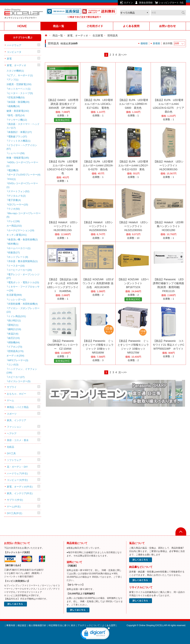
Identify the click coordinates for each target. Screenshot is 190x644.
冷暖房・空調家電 (19, 84)
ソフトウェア (14, 460)
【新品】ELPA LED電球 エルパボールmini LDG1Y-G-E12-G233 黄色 (133, 165)
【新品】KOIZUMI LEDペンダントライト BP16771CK (133, 283)
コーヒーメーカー (20, 270)
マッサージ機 (18, 120)
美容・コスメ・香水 (18, 440)
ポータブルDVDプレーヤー (24, 175)
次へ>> (122, 55)
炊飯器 (14, 252)
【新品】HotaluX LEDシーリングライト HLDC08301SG (168, 165)
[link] (95, 634)
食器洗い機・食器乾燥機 (23, 239)
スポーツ (12, 414)
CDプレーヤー (18, 205)
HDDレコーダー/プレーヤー (22, 164)
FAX (12, 179)
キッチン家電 (17, 235)
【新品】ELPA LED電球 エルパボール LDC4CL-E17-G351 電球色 (98, 104)
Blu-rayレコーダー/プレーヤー (24, 215)
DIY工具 (11, 453)
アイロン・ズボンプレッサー (23, 310)
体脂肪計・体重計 (20, 132)
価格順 (144, 43)
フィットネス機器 (19, 141)
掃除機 (14, 342)
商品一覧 (58, 35)
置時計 (13, 325)
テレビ (14, 221)
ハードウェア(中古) (17, 473)
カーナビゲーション (21, 230)
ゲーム (10, 400)
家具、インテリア (17, 420)
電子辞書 (14, 200)
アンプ (13, 80)
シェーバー (16, 153)
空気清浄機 (16, 97)
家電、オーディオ (17, 65)
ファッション (14, 427)
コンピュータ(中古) (17, 480)
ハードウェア (14, 45)
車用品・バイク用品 (18, 407)
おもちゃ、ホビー (17, 394)
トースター (16, 266)
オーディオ (15, 356)
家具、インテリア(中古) (20, 493)
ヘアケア (12, 434)
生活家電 (14, 295)
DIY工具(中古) (14, 513)
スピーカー (16, 377)
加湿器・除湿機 (19, 102)
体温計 (13, 334)
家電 (9, 59)
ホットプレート (18, 257)
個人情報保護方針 (37, 625)
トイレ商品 (17, 316)
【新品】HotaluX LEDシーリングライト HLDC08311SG (63, 226)
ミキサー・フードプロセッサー (23, 289)
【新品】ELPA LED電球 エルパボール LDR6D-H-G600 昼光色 (133, 104)
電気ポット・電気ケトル (24, 282)
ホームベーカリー (19, 248)
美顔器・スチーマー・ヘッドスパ (23, 126)
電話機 (13, 170)
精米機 (13, 244)
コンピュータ (14, 52)
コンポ (13, 365)
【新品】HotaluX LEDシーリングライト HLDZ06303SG (98, 226)
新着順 (157, 43)
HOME (46, 35)
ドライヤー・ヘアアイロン (22, 147)
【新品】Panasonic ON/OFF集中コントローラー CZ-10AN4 (63, 345)
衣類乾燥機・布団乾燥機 (23, 304)
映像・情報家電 (18, 158)
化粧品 (10, 447)
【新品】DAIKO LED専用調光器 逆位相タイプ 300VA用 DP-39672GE (63, 104)
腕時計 (15, 329)
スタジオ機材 (15, 71)
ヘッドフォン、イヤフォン (22, 371)
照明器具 (16, 351)
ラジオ (14, 209)
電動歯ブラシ (18, 137)
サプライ (12, 387)
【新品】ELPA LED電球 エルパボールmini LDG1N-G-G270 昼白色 (98, 165)
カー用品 (14, 226)
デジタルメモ (17, 196)
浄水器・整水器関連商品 (23, 261)
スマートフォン (19, 191)
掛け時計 (14, 321)
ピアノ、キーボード (21, 75)
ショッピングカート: (171, 3)
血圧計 (14, 338)
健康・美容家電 (18, 111)
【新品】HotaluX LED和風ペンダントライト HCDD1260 (168, 226)
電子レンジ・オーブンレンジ (23, 276)
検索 (183, 13)
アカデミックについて (89, 625)
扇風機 (14, 106)
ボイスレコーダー (19, 381)
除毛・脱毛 (16, 115)
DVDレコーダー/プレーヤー (22, 185)
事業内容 (11, 625)
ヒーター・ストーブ (21, 93)
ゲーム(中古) (14, 507)
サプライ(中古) (15, 500)
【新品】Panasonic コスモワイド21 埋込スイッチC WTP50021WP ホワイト (170, 345)
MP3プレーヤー (18, 360)
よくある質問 (109, 625)
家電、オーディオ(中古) (20, 487)
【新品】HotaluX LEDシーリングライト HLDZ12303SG (133, 226)
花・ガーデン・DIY (17, 467)
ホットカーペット (19, 89)
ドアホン (15, 347)
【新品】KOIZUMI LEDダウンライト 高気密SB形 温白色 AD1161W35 (98, 283)
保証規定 (22, 625)
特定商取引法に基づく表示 (62, 625)
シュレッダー (17, 300)
